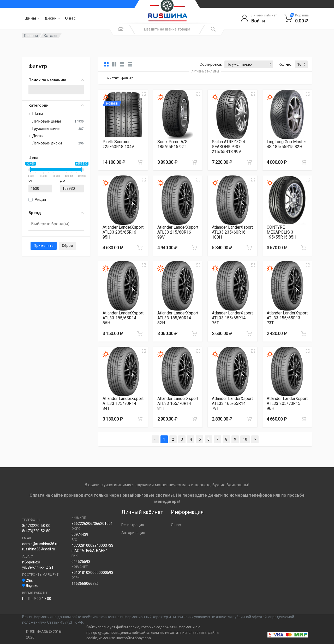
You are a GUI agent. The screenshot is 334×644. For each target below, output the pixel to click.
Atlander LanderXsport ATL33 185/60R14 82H (178, 318)
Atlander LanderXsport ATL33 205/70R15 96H (287, 403)
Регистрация (133, 525)
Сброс (67, 246)
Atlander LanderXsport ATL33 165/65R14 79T (232, 403)
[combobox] (56, 224)
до (62, 180)
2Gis (28, 580)
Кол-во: (285, 64)
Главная (31, 36)
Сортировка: (211, 64)
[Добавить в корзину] (140, 162)
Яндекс (30, 586)
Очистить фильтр (120, 78)
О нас (70, 18)
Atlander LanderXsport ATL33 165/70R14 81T (178, 403)
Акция (40, 199)
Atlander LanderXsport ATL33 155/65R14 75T (232, 318)
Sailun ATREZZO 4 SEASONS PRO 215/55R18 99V (228, 147)
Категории (56, 105)
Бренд (56, 213)
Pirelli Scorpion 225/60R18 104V (118, 144)
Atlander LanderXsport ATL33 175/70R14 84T (123, 403)
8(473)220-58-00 (36, 526)
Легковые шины (46, 121)
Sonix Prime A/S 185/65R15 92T (172, 144)
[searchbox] (54, 224)
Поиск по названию (56, 80)
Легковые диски (47, 143)
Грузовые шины (46, 129)
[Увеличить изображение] (144, 94)
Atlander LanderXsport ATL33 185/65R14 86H (123, 318)
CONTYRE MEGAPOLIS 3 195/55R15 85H (281, 232)
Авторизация (133, 533)
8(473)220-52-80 (36, 531)
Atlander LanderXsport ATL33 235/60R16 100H (232, 232)
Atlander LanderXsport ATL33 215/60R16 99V (178, 232)
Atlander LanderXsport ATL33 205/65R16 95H (123, 232)
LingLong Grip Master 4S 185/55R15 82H (286, 144)
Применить (44, 246)
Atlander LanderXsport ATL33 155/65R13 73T (287, 318)
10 (245, 439)
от (31, 180)
